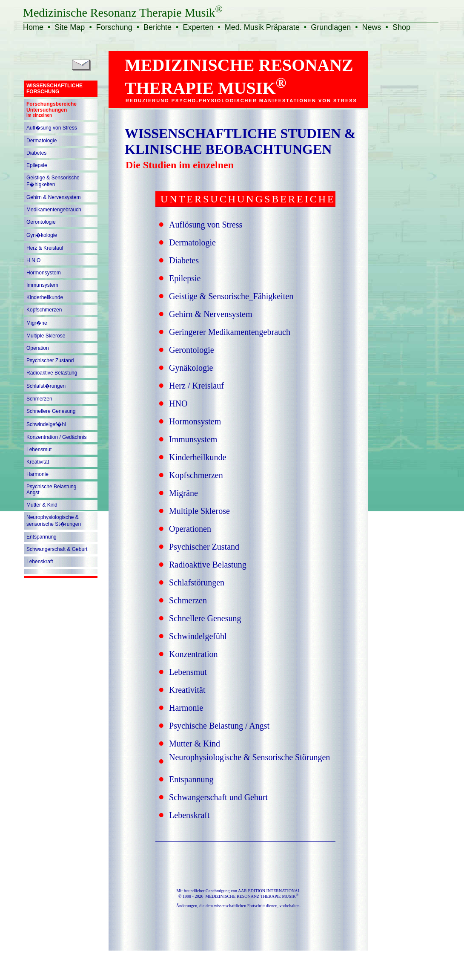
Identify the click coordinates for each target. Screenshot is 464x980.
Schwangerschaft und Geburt (218, 797)
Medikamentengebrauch (54, 210)
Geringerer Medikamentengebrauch (230, 332)
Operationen (190, 529)
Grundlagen (331, 27)
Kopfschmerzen (44, 310)
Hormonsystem (44, 273)
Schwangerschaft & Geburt (57, 549)
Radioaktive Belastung (52, 373)
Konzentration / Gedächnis (56, 437)
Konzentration (193, 654)
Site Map (70, 27)
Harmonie (37, 474)
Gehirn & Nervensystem (53, 197)
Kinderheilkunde (45, 297)
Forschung (114, 27)
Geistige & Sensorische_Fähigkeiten (231, 296)
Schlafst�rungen (46, 386)
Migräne (183, 493)
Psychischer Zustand (50, 360)
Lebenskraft (40, 562)
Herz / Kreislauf (196, 386)
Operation (38, 348)
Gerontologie (41, 222)
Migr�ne (37, 323)
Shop (401, 27)
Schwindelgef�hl (46, 424)
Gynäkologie (191, 368)
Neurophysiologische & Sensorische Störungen (249, 757)
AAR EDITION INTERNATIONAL (269, 891)
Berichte (158, 27)
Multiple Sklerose (46, 336)
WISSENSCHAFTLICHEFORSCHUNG (54, 89)
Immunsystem (42, 285)
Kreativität (38, 462)
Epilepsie (37, 165)
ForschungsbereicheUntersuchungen (52, 109)
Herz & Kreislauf (45, 248)
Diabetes (36, 153)
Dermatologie (42, 141)
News (372, 27)
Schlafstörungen (197, 582)
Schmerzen (39, 399)
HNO (178, 404)
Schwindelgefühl (198, 636)
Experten (198, 27)
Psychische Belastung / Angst (219, 726)
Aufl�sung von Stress (52, 128)
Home (33, 27)
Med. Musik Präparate (262, 27)
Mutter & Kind (42, 505)
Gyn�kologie (42, 235)
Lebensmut (39, 450)
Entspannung (42, 537)
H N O (33, 260)
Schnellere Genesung (51, 411)
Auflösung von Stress (206, 225)
